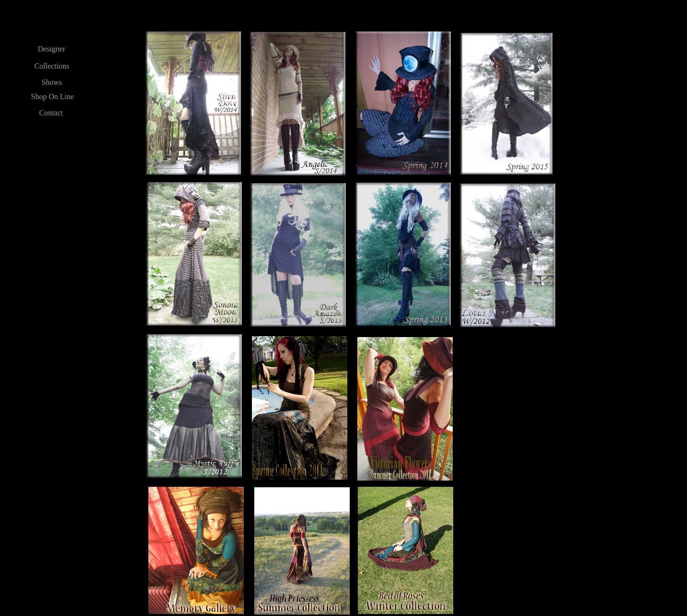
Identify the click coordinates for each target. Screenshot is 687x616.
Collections (52, 66)
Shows (52, 82)
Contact (51, 113)
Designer (52, 49)
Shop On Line (52, 97)
